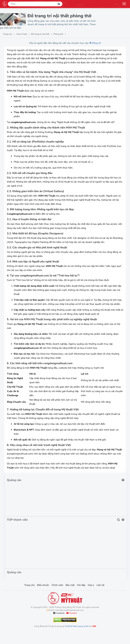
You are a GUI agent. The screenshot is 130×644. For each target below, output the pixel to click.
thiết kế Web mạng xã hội (77, 626)
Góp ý (91, 585)
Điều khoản (43, 585)
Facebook (59, 613)
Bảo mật (70, 585)
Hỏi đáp (81, 585)
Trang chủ (29, 585)
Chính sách (57, 585)
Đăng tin (95, 43)
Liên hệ (100, 585)
